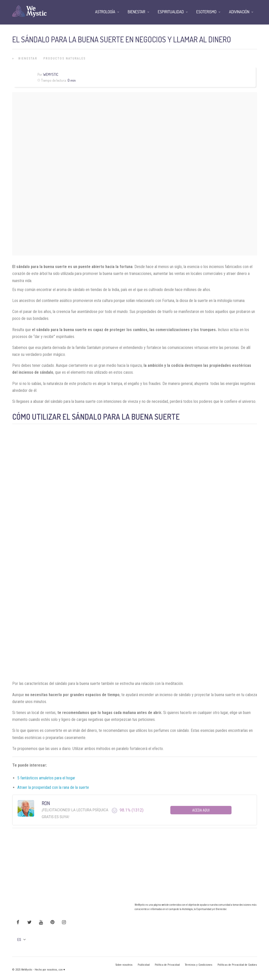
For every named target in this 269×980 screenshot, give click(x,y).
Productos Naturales (65, 58)
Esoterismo (206, 12)
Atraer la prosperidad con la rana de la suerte (53, 787)
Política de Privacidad (167, 965)
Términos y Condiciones (199, 965)
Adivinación (239, 12)
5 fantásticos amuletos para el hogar (46, 778)
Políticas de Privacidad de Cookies (237, 965)
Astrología (105, 12)
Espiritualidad (171, 12)
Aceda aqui (201, 810)
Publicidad (144, 965)
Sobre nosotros (124, 965)
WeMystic (51, 74)
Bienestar (28, 58)
